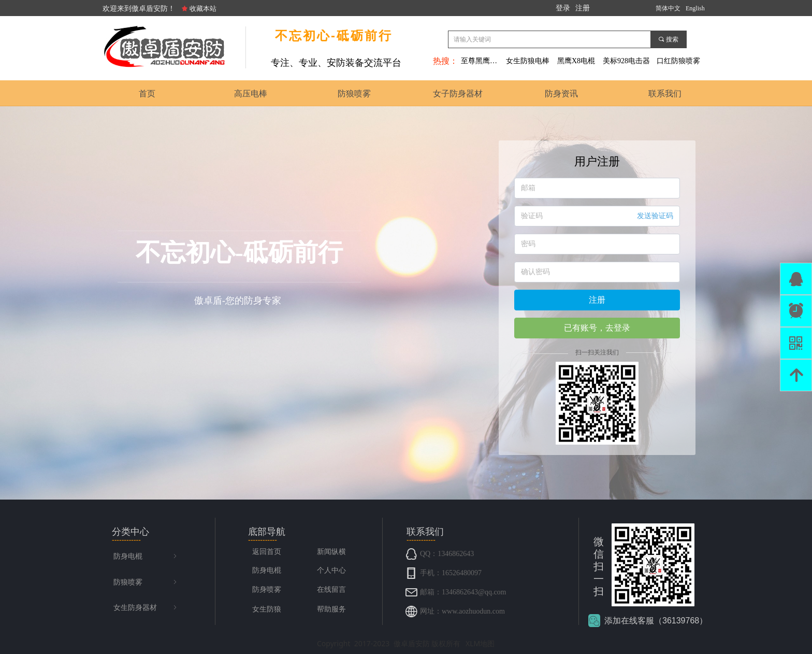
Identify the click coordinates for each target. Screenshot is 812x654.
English (695, 8)
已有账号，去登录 (597, 328)
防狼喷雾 (146, 582)
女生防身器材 (146, 608)
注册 (597, 300)
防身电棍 (146, 557)
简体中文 (668, 8)
